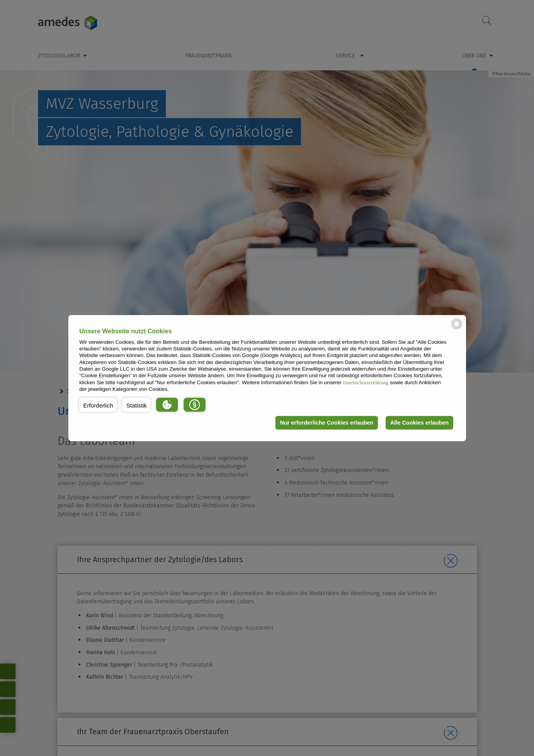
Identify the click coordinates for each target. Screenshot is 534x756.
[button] (98, 404)
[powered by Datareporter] (457, 329)
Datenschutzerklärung (366, 382)
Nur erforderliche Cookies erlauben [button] (327, 423)
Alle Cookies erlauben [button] (419, 423)
